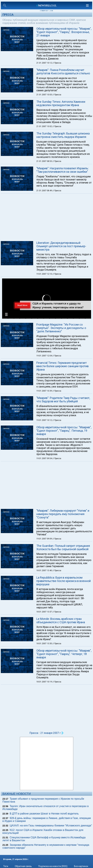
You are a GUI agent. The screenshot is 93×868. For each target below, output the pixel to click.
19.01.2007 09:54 (44, 458)
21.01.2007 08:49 (44, 191)
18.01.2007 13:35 (44, 644)
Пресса (8, 15)
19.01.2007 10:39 (44, 391)
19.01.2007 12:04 (44, 356)
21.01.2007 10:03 (44, 95)
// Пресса (57, 63)
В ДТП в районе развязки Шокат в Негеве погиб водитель (44, 814)
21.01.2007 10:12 (44, 63)
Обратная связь (23, 866)
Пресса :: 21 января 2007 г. (45, 733)
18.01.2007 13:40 (44, 570)
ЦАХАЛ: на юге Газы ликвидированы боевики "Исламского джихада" (51, 826)
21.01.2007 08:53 (44, 161)
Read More (22, 305)
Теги (6, 866)
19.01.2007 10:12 (44, 420)
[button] (6, 314)
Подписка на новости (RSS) (53, 866)
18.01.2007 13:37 (44, 612)
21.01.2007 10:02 (44, 126)
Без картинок (81, 866)
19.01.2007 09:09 (44, 539)
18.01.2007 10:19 (44, 682)
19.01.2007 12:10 (44, 274)
